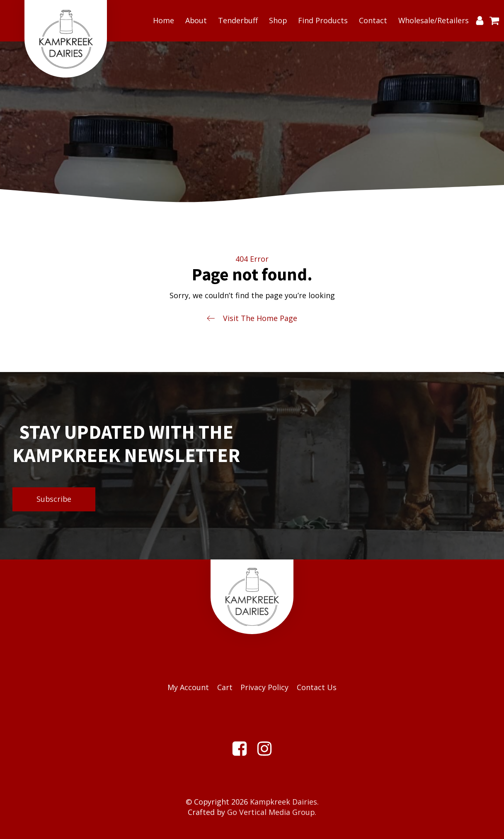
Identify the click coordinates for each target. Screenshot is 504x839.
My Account (188, 687)
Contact (373, 20)
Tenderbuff (238, 20)
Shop (278, 20)
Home (164, 20)
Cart (225, 687)
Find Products (323, 20)
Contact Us (317, 687)
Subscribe (54, 499)
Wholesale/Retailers (434, 20)
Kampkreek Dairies (283, 802)
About (196, 20)
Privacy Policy (264, 687)
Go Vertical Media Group (271, 812)
